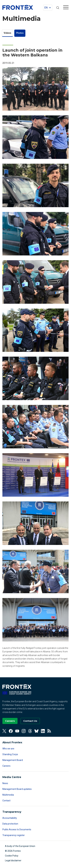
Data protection (10, 824)
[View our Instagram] (24, 731)
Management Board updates (17, 789)
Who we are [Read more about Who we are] (8, 749)
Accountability (10, 818)
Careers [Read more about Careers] (6, 766)
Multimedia (8, 795)
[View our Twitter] (4, 731)
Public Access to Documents (17, 829)
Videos (7, 33)
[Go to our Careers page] (10, 721)
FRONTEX (18, 7)
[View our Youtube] (17, 731)
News (5, 783)
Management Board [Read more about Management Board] (13, 760)
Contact (6, 801)
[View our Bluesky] (36, 731)
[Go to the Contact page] (30, 721)
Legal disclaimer (13, 860)
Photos (20, 33)
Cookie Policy (12, 856)
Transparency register (14, 835)
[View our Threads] (30, 731)
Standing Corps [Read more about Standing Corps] (10, 754)
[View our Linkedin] (43, 731)
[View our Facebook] (11, 731)
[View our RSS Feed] (49, 731)
